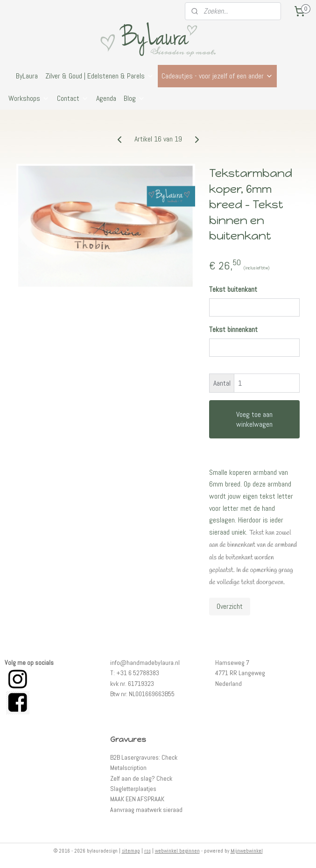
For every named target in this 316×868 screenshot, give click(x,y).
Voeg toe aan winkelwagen (254, 419)
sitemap (131, 851)
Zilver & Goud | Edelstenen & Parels (100, 76)
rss (147, 851)
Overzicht (230, 606)
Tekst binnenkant (233, 329)
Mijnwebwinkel (247, 851)
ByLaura (27, 76)
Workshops (29, 98)
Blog (134, 98)
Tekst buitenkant (233, 289)
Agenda (106, 98)
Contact (73, 98)
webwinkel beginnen (177, 851)
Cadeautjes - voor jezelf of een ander (217, 76)
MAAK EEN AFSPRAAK (137, 799)
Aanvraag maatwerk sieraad (146, 810)
